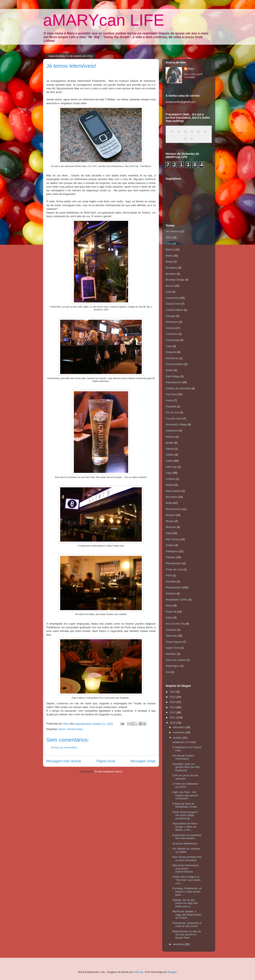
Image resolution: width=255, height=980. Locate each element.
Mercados (171, 497)
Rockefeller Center (177, 600)
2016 (173, 692)
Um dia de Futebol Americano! (183, 757)
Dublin (169, 370)
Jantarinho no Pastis (184, 742)
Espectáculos (174, 382)
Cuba (169, 346)
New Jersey (173, 539)
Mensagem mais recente (64, 761)
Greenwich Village (176, 424)
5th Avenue (172, 231)
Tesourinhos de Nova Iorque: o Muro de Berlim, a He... (185, 827)
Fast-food (171, 394)
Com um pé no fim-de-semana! (185, 777)
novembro (179, 732)
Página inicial (106, 761)
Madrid (170, 485)
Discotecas (172, 358)
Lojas (169, 473)
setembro (179, 944)
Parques (171, 557)
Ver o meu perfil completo (193, 76)
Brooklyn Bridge (175, 280)
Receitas (171, 581)
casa (168, 292)
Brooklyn (171, 274)
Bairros (170, 249)
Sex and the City (175, 624)
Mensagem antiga (143, 761)
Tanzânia (171, 630)
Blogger (172, 972)
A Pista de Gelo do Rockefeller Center (185, 805)
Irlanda (170, 449)
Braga (169, 262)
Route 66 (171, 612)
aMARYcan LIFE (104, 20)
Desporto (171, 352)
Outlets (170, 545)
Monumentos (173, 509)
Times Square (174, 642)
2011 (173, 717)
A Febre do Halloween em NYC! (185, 785)
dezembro (179, 727)
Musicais (171, 527)
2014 (173, 702)
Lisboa (170, 461)
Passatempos (174, 563)
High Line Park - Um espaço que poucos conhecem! (185, 795)
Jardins (170, 455)
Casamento (172, 298)
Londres (170, 479)
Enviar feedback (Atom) (109, 772)
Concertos (172, 334)
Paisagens (172, 551)
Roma (169, 606)
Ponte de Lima (174, 569)
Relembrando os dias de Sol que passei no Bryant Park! (187, 935)
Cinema (170, 328)
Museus (170, 515)
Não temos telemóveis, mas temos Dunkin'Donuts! (186, 868)
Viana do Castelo (176, 660)
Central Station (174, 310)
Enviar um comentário (64, 747)
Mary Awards (173, 491)
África (169, 237)
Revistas (171, 593)
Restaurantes (75, 729)
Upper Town (173, 648)
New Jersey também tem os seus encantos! (187, 859)
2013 (173, 707)
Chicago (171, 316)
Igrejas (170, 443)
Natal (169, 533)
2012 (173, 712)
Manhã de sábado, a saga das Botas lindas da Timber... (187, 915)
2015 (173, 697)
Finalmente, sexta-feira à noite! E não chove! (187, 925)
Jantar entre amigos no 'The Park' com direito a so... (186, 880)
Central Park (173, 304)
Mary (191, 69)
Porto (169, 575)
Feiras (169, 400)
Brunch (170, 286)
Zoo (168, 672)
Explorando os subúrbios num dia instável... (187, 837)
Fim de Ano (172, 412)
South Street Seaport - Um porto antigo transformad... (185, 815)
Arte (168, 244)
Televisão (171, 636)
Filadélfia (171, 406)
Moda (169, 503)
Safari (169, 618)
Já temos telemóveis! (185, 843)
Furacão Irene (174, 419)
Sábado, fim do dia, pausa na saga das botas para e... (185, 903)
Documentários (175, 364)
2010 (173, 723)
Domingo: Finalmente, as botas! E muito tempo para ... (187, 892)
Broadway (172, 268)
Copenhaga (172, 340)
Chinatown (172, 322)
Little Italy (171, 467)
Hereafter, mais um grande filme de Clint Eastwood (186, 767)
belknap (139, 972)
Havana (170, 437)
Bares (62, 729)
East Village (173, 376)
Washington (173, 666)
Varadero (171, 654)
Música (170, 521)
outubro (178, 738)
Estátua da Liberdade (178, 388)
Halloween (172, 431)
